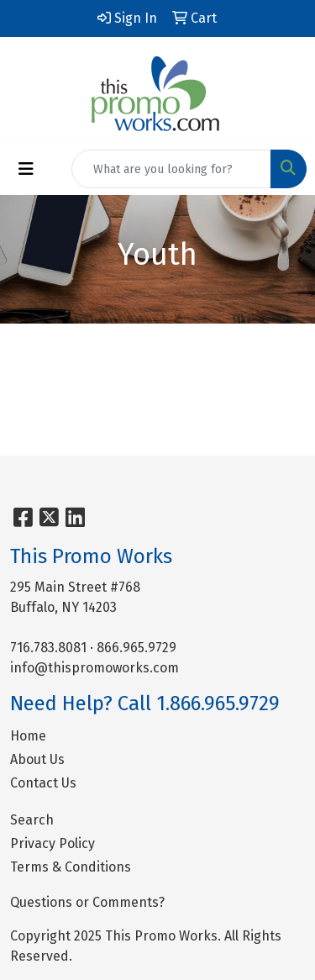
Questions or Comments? (87, 902)
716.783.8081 (48, 648)
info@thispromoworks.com (94, 668)
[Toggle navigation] (26, 169)
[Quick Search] (171, 169)
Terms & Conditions (71, 867)
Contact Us (43, 783)
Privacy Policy (52, 843)
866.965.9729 (136, 648)
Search (32, 820)
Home (28, 736)
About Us (37, 759)
